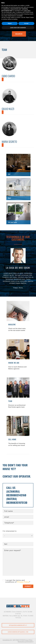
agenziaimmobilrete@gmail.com (18, 632)
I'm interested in (10, 531)
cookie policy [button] (27, 11)
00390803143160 (16, 495)
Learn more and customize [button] (18, 28)
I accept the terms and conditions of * (18, 581)
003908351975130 (17, 503)
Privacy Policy (23, 582)
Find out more (18, 165)
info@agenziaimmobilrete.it (18, 625)
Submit (28, 586)
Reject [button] (10, 23)
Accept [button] (26, 23)
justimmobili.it (29, 642)
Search (19, 34)
